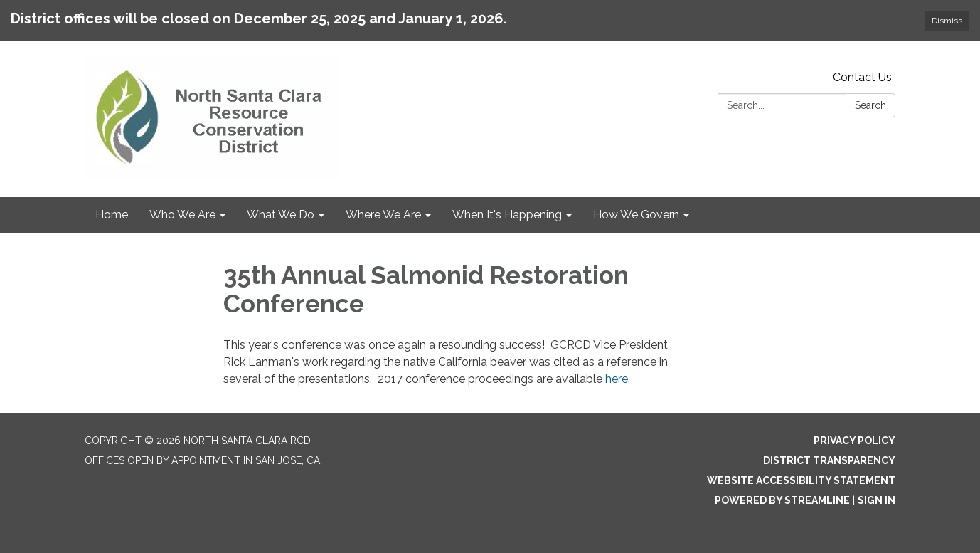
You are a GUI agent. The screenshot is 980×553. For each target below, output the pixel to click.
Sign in (877, 500)
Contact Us (862, 77)
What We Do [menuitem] (281, 215)
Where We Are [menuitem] (383, 215)
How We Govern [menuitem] (636, 215)
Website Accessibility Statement (801, 480)
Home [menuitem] (112, 215)
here (617, 379)
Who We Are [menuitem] (182, 215)
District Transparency (829, 460)
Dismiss (947, 21)
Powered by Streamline (782, 500)
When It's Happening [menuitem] (507, 215)
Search (870, 105)
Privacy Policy (854, 441)
